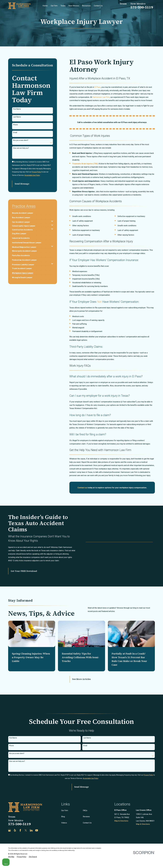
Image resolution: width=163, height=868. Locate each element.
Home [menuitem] (45, 6)
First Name (17, 109)
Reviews (86, 824)
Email (15, 132)
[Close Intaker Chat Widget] (156, 796)
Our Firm (65, 818)
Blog (63, 824)
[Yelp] (15, 838)
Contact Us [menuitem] (98, 6)
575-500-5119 (142, 7)
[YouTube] (37, 838)
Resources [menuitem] (86, 6)
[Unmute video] (123, 796)
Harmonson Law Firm (101, 97)
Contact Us (87, 830)
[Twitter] (26, 838)
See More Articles (81, 686)
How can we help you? (21, 148)
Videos (64, 830)
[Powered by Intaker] (144, 863)
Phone (15, 125)
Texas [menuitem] (63, 6)
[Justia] (42, 838)
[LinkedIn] (31, 838)
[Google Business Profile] (9, 838)
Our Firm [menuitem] (54, 6)
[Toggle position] (151, 796)
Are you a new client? (21, 140)
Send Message (22, 184)
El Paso (98, 87)
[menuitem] (23, 212)
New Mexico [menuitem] (74, 6)
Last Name (17, 117)
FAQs (85, 818)
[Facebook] (20, 838)
